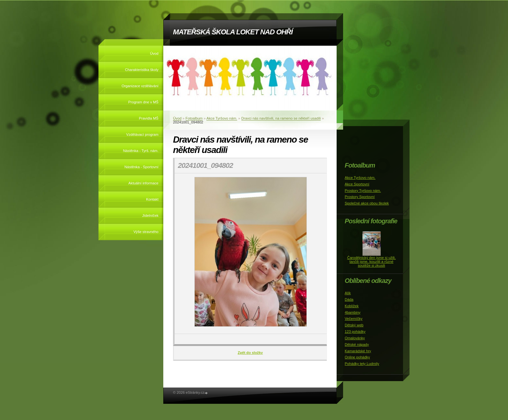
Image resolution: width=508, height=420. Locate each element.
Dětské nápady (357, 344)
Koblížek (352, 306)
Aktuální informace (143, 183)
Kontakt (152, 199)
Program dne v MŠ (143, 102)
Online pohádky (357, 357)
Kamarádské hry (358, 351)
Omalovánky (355, 338)
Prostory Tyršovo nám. (363, 191)
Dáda (349, 299)
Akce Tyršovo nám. (222, 118)
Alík (348, 293)
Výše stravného (146, 232)
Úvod (154, 53)
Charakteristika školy (142, 70)
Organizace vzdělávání (140, 86)
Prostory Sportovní (360, 197)
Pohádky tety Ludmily (362, 364)
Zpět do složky (250, 353)
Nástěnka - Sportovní (141, 167)
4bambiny (353, 312)
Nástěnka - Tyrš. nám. (141, 151)
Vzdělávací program (143, 134)
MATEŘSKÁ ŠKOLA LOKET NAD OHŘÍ (233, 32)
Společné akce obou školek (367, 203)
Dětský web (354, 325)
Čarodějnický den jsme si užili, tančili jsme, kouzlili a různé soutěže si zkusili (372, 262)
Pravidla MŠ (149, 118)
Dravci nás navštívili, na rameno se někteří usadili (281, 118)
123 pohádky (355, 332)
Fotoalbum (194, 118)
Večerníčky (354, 319)
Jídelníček (150, 216)
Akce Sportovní (357, 184)
